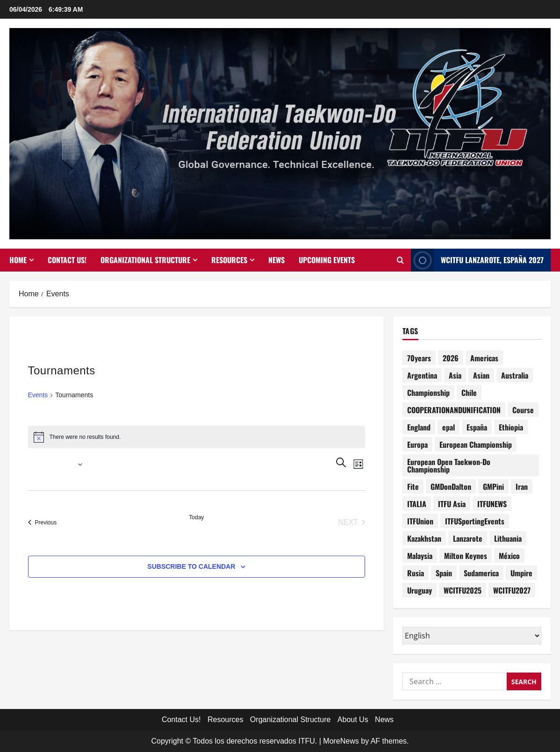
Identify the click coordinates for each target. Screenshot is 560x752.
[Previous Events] (43, 523)
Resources (229, 260)
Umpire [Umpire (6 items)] (521, 573)
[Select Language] (472, 636)
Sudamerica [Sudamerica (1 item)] (481, 573)
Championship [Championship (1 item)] (428, 393)
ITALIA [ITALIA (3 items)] (417, 504)
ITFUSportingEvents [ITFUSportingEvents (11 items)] (475, 521)
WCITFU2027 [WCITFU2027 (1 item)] (512, 590)
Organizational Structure (145, 260)
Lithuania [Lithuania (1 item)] (508, 538)
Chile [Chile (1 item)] (469, 393)
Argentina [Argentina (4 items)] (422, 375)
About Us (353, 720)
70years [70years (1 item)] (419, 358)
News (276, 260)
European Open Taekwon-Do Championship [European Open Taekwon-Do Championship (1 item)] (449, 466)
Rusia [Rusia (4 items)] (416, 573)
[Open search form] (400, 260)
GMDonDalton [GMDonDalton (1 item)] (451, 487)
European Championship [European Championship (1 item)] (476, 444)
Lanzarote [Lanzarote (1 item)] (468, 538)
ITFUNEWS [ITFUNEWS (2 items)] (492, 504)
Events (38, 395)
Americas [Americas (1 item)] (484, 358)
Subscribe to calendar (191, 566)
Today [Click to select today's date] (196, 517)
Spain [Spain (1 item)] (444, 573)
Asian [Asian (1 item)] (481, 375)
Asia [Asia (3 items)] (455, 375)
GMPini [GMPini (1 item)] (493, 487)
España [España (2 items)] (477, 427)
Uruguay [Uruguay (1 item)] (420, 590)
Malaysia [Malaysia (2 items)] (420, 556)
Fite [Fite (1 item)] (413, 487)
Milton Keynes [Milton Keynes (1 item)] (466, 556)
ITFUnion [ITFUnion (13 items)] (420, 521)
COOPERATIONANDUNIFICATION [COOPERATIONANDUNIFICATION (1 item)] (454, 410)
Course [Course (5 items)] (523, 410)
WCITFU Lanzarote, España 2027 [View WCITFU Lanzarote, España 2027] (477, 260)
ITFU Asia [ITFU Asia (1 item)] (452, 504)
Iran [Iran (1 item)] (522, 487)
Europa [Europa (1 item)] (417, 444)
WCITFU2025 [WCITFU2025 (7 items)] (463, 590)
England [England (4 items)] (419, 427)
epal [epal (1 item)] (449, 427)
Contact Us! (67, 260)
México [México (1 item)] (509, 556)
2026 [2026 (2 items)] (451, 358)
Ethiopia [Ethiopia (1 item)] (511, 427)
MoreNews (341, 741)
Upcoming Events (327, 260)
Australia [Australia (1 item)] (515, 375)
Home (18, 260)
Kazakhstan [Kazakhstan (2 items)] (424, 538)
